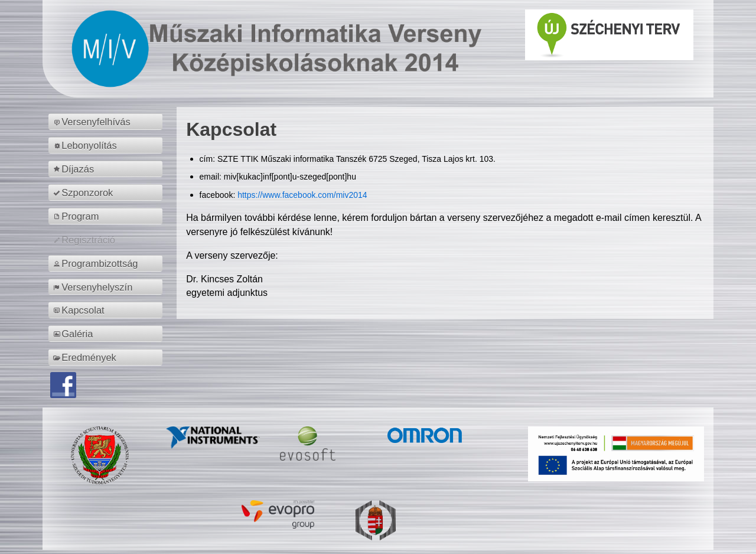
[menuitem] (107, 122)
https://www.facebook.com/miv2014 (302, 195)
